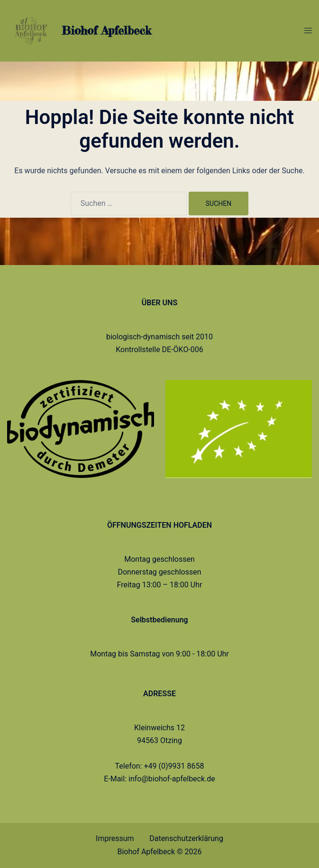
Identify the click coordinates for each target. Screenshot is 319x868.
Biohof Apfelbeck (106, 31)
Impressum (115, 838)
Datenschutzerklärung (186, 838)
